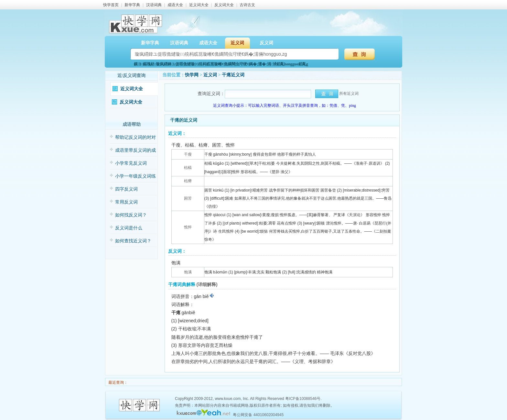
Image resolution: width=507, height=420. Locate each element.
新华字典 (132, 5)
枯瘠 (188, 181)
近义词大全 (199, 5)
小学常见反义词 (131, 163)
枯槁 (188, 168)
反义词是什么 (129, 228)
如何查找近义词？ (133, 241)
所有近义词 (349, 94)
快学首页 (111, 5)
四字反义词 (126, 189)
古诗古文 (247, 5)
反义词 (266, 43)
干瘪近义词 (233, 75)
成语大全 (175, 5)
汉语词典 (154, 5)
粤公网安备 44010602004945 (258, 415)
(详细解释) (207, 284)
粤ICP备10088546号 (303, 399)
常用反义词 (126, 202)
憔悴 (188, 227)
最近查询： (118, 382)
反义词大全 (224, 5)
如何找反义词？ (131, 215)
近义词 (237, 43)
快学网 (192, 75)
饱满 (188, 272)
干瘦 (188, 154)
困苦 (188, 198)
